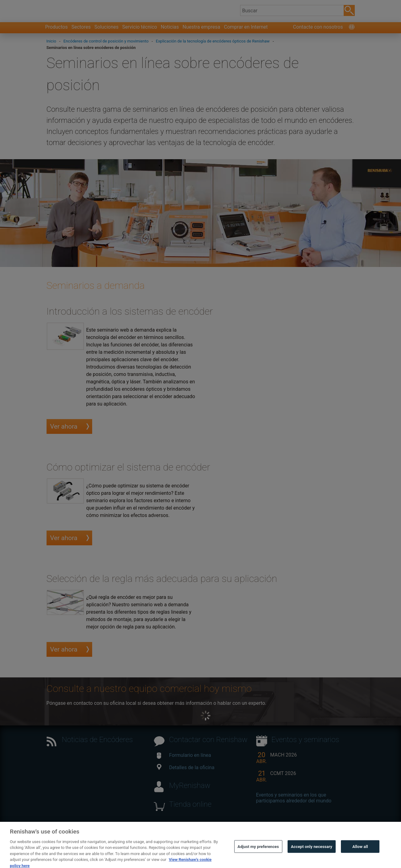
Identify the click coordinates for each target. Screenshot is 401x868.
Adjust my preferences (258, 852)
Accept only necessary (312, 852)
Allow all (360, 852)
